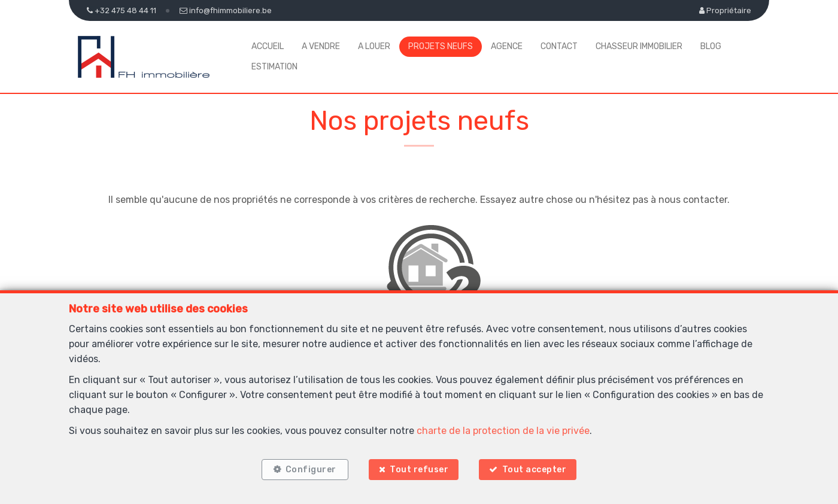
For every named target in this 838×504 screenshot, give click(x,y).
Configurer (311, 470)
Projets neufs (441, 46)
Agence (507, 46)
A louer (374, 46)
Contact (559, 46)
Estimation (274, 67)
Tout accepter (535, 470)
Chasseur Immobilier (639, 46)
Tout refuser (419, 470)
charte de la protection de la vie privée (503, 431)
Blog (711, 46)
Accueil (268, 46)
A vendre (321, 46)
